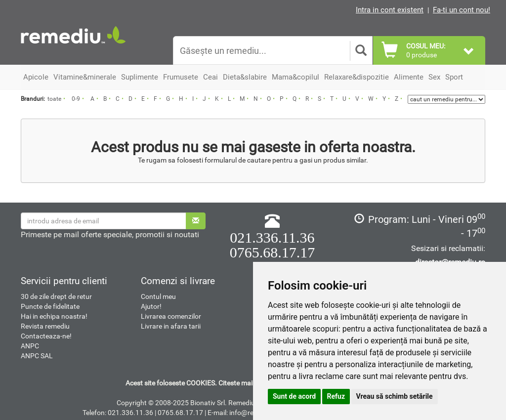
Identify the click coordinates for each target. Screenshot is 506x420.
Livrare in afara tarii (171, 326)
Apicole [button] (36, 77)
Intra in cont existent (390, 10)
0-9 (76, 99)
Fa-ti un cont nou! (462, 10)
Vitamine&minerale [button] (85, 77)
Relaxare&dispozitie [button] (357, 77)
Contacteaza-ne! (46, 336)
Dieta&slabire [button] (245, 77)
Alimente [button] (409, 77)
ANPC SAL (37, 356)
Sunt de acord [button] (294, 396)
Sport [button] (454, 77)
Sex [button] (434, 77)
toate (54, 99)
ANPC (30, 346)
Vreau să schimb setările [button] (395, 396)
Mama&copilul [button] (295, 77)
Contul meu (158, 296)
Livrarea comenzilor (171, 316)
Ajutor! (151, 306)
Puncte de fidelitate (50, 306)
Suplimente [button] (140, 77)
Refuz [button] (336, 396)
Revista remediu (45, 326)
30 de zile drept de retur (56, 296)
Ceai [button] (211, 77)
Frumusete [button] (181, 77)
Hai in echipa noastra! (54, 316)
